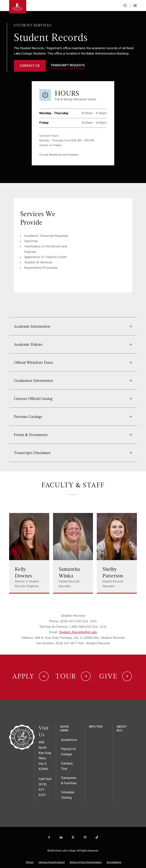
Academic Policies (73, 344)
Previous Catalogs (73, 417)
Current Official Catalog (73, 399)
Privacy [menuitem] (30, 856)
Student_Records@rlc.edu (78, 632)
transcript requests (68, 65)
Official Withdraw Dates (73, 362)
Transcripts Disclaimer (73, 453)
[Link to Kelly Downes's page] (29, 553)
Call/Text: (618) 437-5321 (45, 781)
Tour (66, 673)
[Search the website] (125, 6)
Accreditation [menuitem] (114, 856)
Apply (23, 673)
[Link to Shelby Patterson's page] (117, 553)
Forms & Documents (73, 435)
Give (108, 673)
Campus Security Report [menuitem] (52, 856)
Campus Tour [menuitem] (67, 760)
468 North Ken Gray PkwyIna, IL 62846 (45, 749)
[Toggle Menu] (135, 6)
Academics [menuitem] (69, 733)
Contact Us (30, 66)
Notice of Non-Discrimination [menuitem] (86, 856)
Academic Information (73, 326)
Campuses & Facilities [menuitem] (69, 774)
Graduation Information (73, 380)
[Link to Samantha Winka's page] (73, 553)
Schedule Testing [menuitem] (68, 789)
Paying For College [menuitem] (69, 745)
